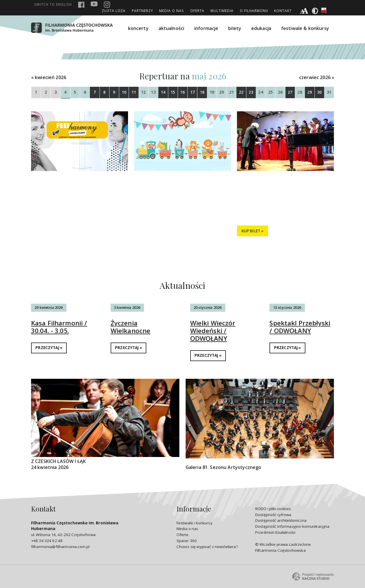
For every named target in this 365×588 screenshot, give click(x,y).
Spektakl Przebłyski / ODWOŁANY (300, 327)
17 (192, 92)
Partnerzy (142, 11)
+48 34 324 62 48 (47, 541)
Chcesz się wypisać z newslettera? (207, 547)
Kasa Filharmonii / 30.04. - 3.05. (59, 327)
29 (310, 92)
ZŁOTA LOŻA (114, 11)
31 (329, 92)
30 (319, 92)
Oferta (197, 11)
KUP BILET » (253, 231)
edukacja (261, 28)
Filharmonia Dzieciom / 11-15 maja (180, 207)
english (53, 4)
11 (134, 92)
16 (182, 92)
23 (251, 92)
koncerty (138, 28)
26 (280, 92)
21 (232, 92)
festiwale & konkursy (305, 28)
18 (202, 92)
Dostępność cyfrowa (273, 515)
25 (271, 92)
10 (124, 92)
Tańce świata (53, 197)
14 (163, 92)
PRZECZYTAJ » (49, 348)
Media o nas (172, 11)
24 (261, 92)
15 (173, 92)
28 (300, 92)
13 (153, 92)
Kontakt (283, 11)
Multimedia (222, 11)
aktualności (172, 28)
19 (212, 92)
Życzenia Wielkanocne (131, 327)
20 (222, 92)
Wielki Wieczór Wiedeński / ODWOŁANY (213, 331)
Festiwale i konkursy (194, 523)
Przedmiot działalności (275, 532)
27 (290, 92)
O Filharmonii (254, 11)
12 (143, 92)
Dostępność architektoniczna (281, 520)
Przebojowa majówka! (274, 197)
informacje (206, 28)
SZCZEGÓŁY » (48, 231)
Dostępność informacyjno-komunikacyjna (292, 526)
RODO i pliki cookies (273, 509)
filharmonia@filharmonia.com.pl (60, 547)
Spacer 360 (187, 541)
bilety (235, 28)
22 (241, 92)
